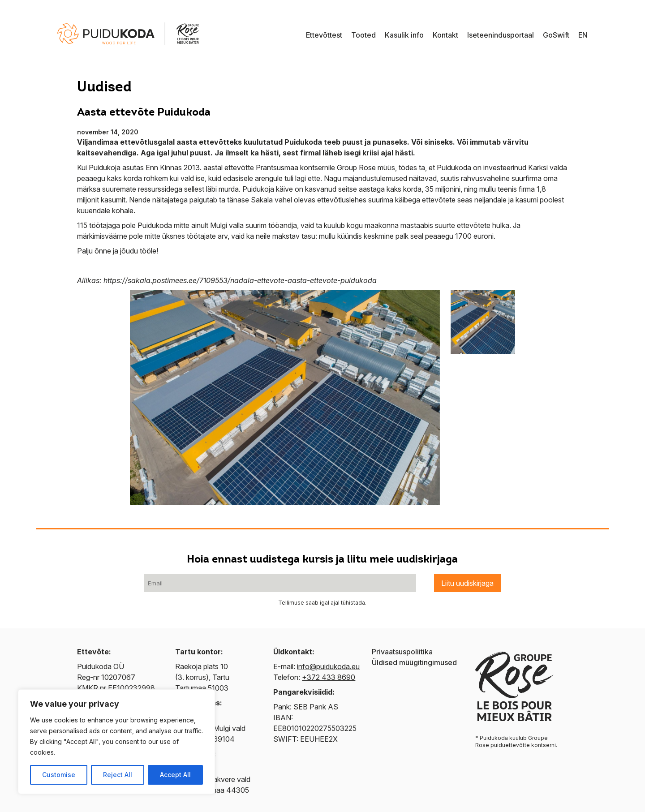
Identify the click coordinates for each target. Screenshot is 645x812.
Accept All (175, 775)
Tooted (363, 35)
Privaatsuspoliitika (402, 652)
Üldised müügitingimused (414, 662)
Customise (59, 775)
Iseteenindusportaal (501, 35)
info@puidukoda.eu (328, 666)
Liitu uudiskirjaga (467, 583)
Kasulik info (404, 35)
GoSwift (556, 35)
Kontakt (445, 35)
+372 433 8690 (329, 677)
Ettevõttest (324, 35)
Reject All (118, 775)
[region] (116, 742)
